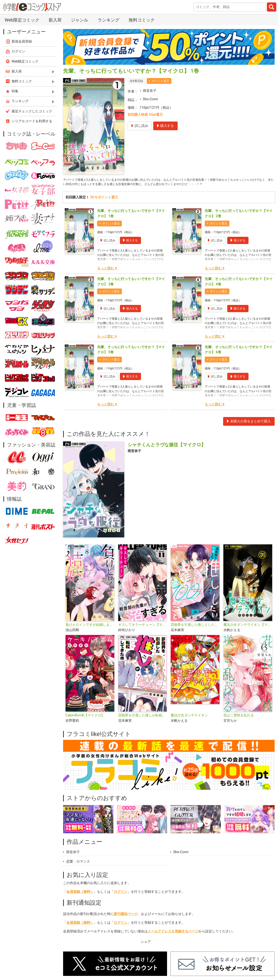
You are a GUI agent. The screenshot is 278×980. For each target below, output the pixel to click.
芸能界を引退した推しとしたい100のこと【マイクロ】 (195, 626)
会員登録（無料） (80, 893)
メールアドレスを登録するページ (173, 933)
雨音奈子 (150, 91)
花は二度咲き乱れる (239, 717)
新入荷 (55, 20)
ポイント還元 (161, 81)
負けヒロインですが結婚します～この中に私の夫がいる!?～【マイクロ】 (90, 626)
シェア (146, 943)
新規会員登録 (22, 41)
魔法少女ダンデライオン (189, 717)
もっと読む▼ (107, 270)
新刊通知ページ (126, 916)
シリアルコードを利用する (32, 121)
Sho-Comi (150, 99)
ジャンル (80, 20)
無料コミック (142, 20)
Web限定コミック (22, 20)
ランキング (109, 20)
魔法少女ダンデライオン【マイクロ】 (248, 626)
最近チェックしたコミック (32, 111)
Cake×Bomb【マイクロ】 (85, 717)
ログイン (121, 893)
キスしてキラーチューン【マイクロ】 (143, 626)
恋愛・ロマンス (78, 863)
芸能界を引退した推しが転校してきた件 (143, 717)
